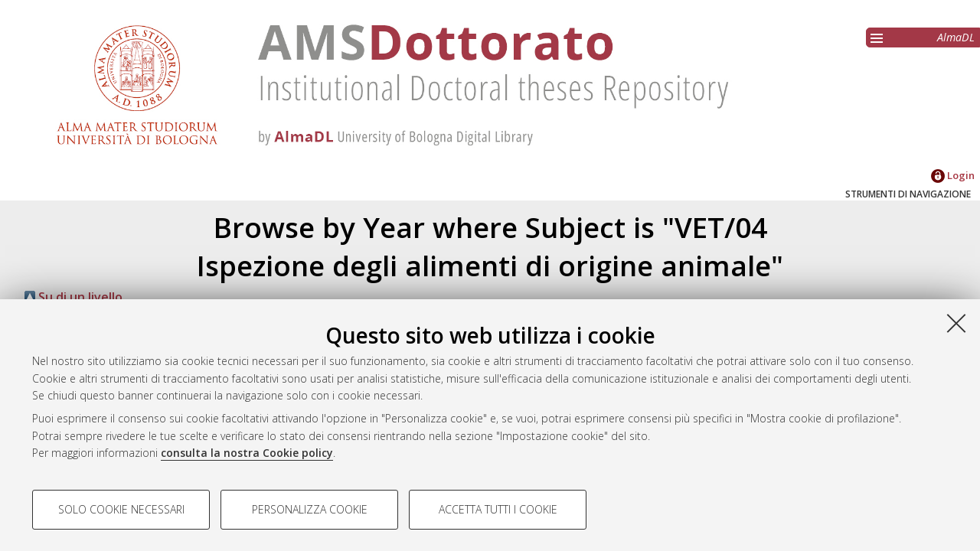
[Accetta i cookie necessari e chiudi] (956, 323)
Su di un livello (73, 297)
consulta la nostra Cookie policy (247, 453)
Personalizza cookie (310, 509)
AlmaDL (956, 37)
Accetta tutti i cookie (498, 509)
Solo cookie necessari (121, 509)
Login (953, 175)
